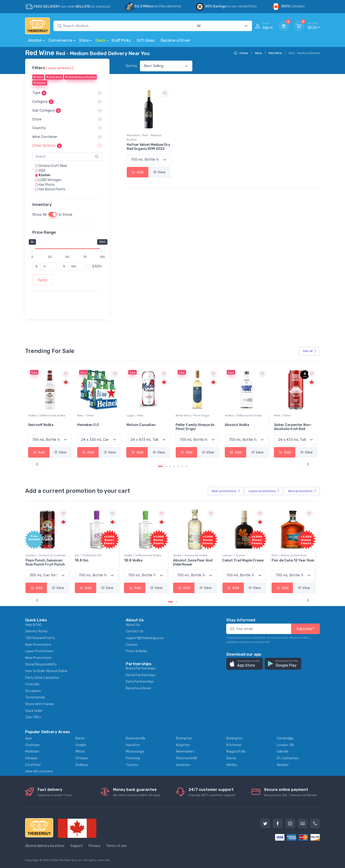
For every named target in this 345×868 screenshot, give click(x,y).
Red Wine (275, 53)
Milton (80, 752)
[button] (67, 93)
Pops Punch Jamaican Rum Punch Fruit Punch (48, 562)
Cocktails (32, 684)
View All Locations (39, 771)
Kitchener (234, 745)
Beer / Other (135, 415)
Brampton (184, 738)
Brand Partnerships (141, 668)
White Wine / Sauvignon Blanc (48, 415)
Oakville (283, 752)
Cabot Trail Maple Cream (245, 560)
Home (241, 53)
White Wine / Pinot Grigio (242, 415)
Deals (101, 40)
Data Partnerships (140, 682)
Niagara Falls (236, 752)
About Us (133, 625)
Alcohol (35, 40)
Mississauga (135, 752)
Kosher (40, 83)
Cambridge (285, 738)
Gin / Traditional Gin (91, 555)
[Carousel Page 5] (178, 466)
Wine (258, 53)
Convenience (60, 40)
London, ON (285, 745)
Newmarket (185, 752)
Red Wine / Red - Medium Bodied (144, 137)
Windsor (283, 765)
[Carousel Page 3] (170, 466)
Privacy (95, 846)
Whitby (232, 765)
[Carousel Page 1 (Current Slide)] (160, 466)
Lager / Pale (184, 415)
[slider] (32, 248)
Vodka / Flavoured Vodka (193, 555)
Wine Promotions (38, 658)
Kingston (183, 745)
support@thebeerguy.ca (145, 638)
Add (138, 172)
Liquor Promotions (39, 651)
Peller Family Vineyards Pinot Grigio (244, 427)
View (159, 172)
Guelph (81, 745)
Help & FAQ (33, 625)
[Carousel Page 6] (182, 466)
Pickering (133, 758)
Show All (39, 215)
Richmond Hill (186, 758)
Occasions (33, 691)
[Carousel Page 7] (187, 466)
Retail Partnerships (141, 675)
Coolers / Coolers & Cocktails (48, 555)
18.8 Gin (84, 560)
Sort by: (132, 66)
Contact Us (135, 631)
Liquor (264, 491)
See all (310, 351)
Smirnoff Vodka (90, 425)
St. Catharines (288, 758)
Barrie (80, 738)
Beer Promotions (38, 645)
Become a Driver (175, 40)
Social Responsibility (41, 664)
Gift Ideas (146, 40)
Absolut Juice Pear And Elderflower (195, 562)
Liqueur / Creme (236, 555)
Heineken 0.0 (137, 425)
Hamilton (133, 745)
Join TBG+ (33, 717)
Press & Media (136, 651)
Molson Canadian (190, 425)
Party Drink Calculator (42, 678)
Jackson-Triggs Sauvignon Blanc (42, 427)
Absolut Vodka (286, 425)
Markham (32, 752)
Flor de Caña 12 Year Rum (295, 560)
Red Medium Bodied (80, 77)
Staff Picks (121, 40)
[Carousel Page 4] (174, 466)
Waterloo (183, 765)
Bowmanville (136, 738)
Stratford (33, 765)
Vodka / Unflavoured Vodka (96, 415)
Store (84, 40)
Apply (43, 280)
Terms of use (116, 846)
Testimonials (35, 697)
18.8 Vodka (136, 560)
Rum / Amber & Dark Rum (292, 555)
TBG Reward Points (40, 638)
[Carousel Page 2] (166, 466)
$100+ (97, 266)
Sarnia (231, 758)
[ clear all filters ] (60, 68)
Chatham (32, 745)
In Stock (66, 215)
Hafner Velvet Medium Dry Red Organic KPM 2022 (148, 147)
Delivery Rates (36, 631)
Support (77, 846)
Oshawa (31, 758)
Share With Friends (40, 704)
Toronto (132, 765)
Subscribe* (305, 629)
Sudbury (82, 765)
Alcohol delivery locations (45, 846)
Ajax (29, 738)
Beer (226, 491)
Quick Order (34, 711)
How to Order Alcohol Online (46, 671)
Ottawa (81, 758)
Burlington (234, 738)
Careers (132, 645)
